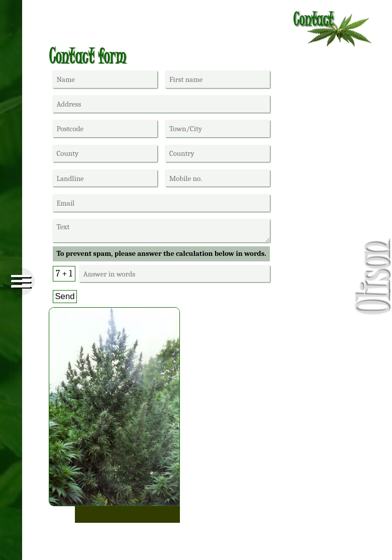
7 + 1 (64, 273)
